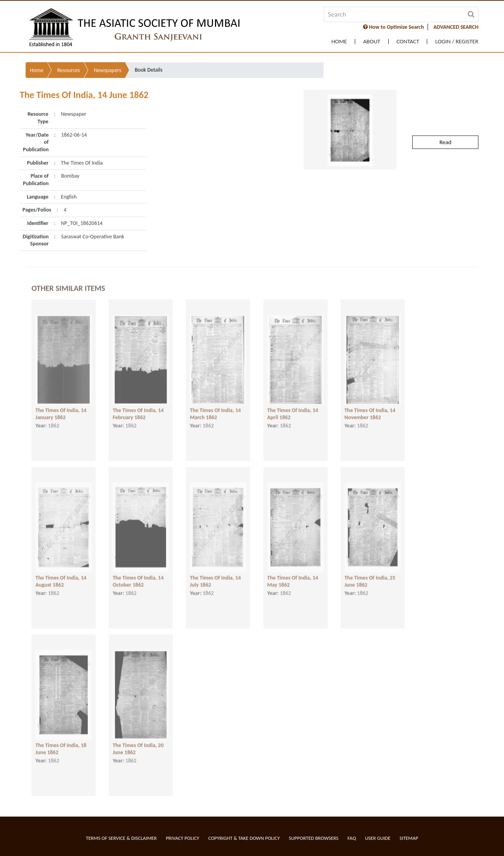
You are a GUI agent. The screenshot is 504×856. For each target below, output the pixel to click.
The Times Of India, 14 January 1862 (61, 407)
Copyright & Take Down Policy (244, 838)
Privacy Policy (183, 838)
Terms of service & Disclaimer (121, 838)
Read (445, 121)
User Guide (378, 838)
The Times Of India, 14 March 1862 (215, 407)
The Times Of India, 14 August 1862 (61, 574)
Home (339, 42)
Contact (408, 42)
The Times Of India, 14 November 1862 (370, 407)
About (372, 42)
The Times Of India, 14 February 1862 (138, 407)
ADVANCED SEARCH (456, 27)
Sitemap (409, 838)
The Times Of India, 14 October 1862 (138, 574)
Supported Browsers (314, 838)
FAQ (352, 838)
